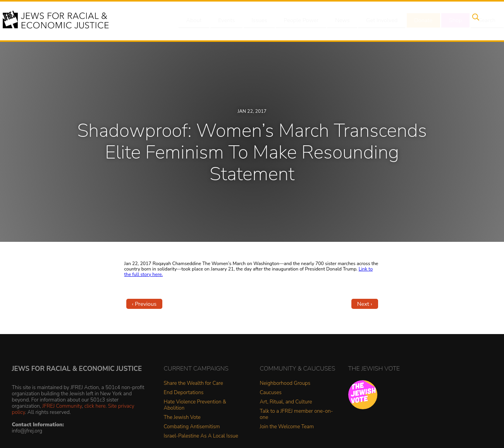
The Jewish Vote (182, 418)
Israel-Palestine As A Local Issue (201, 436)
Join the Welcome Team (287, 427)
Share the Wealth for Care (194, 383)
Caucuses (271, 393)
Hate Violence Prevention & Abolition (195, 405)
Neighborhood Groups (285, 383)
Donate (414, 21)
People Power (296, 21)
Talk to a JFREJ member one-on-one (297, 414)
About (194, 21)
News (336, 21)
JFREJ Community (62, 406)
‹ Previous (144, 304)
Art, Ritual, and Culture (286, 402)
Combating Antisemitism (192, 427)
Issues (256, 21)
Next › (365, 304)
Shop (444, 21)
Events (225, 21)
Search (473, 21)
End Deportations (184, 393)
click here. (96, 406)
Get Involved (374, 21)
